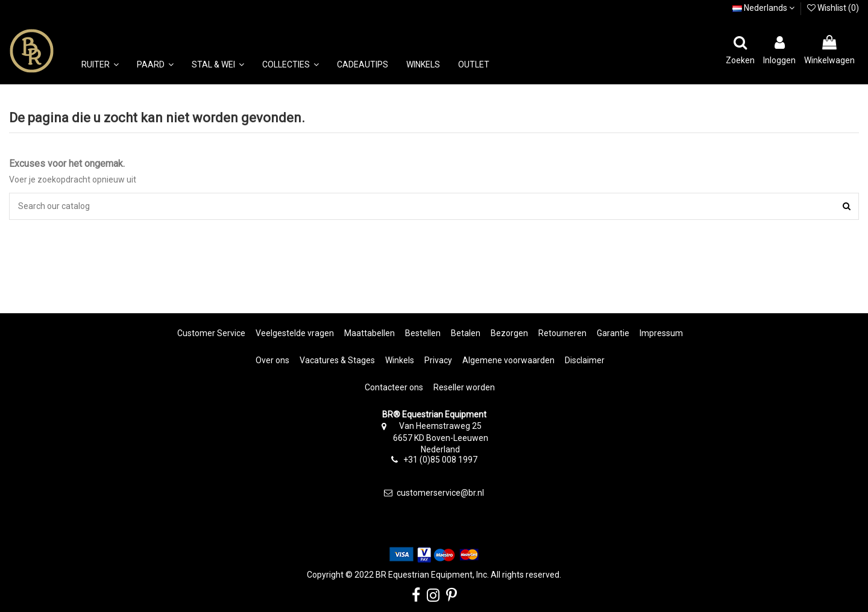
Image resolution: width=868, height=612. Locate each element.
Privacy (438, 360)
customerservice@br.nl (440, 493)
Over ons (272, 360)
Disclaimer (585, 360)
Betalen (466, 333)
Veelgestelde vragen (295, 333)
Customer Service (211, 333)
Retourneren (562, 333)
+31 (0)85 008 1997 (440, 460)
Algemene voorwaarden (508, 360)
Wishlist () (833, 8)
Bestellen (423, 333)
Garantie (613, 333)
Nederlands (763, 8)
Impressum (661, 333)
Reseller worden (464, 387)
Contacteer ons (394, 387)
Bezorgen (509, 333)
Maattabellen (370, 333)
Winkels (400, 360)
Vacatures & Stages (337, 360)
